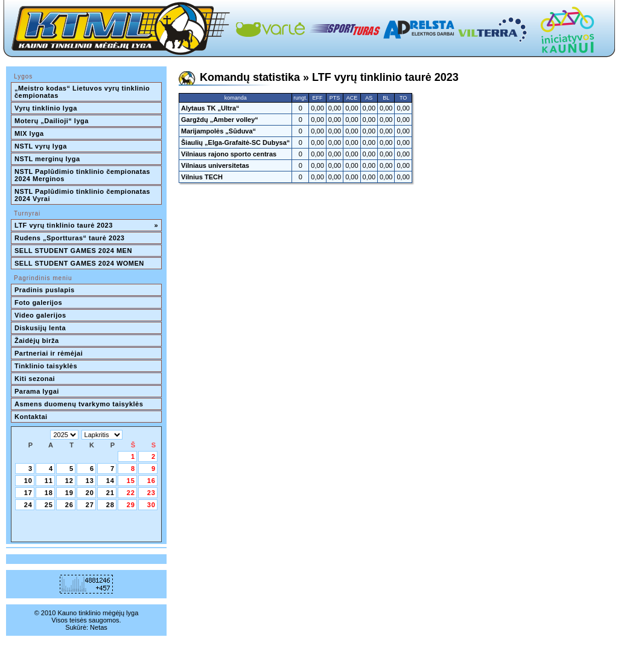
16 (151, 481)
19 (69, 493)
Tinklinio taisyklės (46, 366)
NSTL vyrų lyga (41, 146)
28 (110, 505)
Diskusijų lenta (40, 328)
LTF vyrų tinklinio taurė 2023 (86, 225)
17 (28, 493)
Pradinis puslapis (45, 290)
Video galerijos (40, 315)
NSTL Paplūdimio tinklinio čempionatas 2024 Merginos (83, 175)
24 (28, 505)
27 (90, 505)
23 (151, 493)
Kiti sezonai (35, 379)
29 (131, 505)
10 (28, 481)
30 (151, 505)
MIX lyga (29, 133)
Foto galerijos (38, 302)
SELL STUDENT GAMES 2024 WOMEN (79, 263)
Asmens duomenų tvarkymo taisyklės (79, 404)
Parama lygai (37, 391)
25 (49, 505)
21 (110, 493)
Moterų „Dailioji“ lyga (52, 121)
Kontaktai (31, 417)
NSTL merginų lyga (47, 159)
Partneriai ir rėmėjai (49, 353)
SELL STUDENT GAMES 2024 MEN (73, 251)
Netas (99, 627)
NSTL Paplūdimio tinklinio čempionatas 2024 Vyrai (83, 195)
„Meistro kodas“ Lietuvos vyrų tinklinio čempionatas (83, 92)
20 (90, 493)
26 (69, 505)
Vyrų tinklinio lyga (46, 108)
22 (131, 493)
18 (49, 493)
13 (90, 481)
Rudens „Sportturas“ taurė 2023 (70, 238)
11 (49, 481)
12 (69, 481)
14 (110, 481)
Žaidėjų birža (37, 341)
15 (131, 481)
